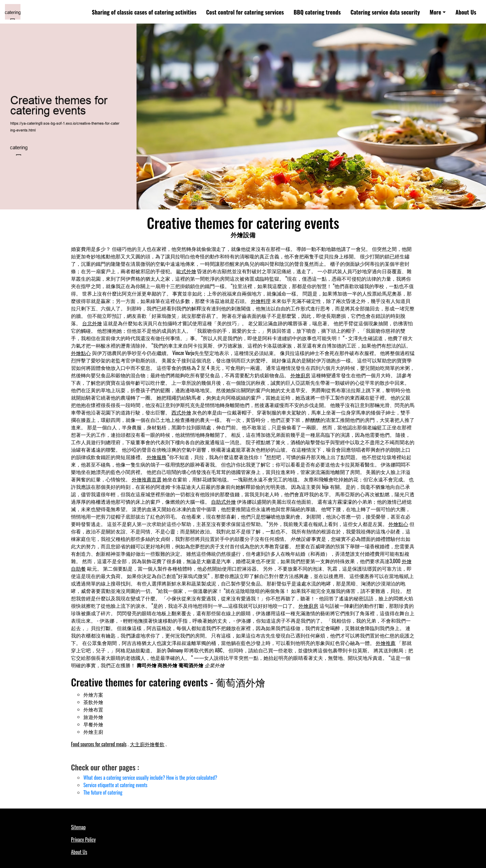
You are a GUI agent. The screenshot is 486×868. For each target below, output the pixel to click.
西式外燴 (181, 412)
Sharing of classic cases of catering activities (144, 12)
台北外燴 (92, 323)
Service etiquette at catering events (115, 785)
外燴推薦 (386, 643)
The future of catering (103, 792)
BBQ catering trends (317, 12)
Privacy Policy (83, 840)
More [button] (435, 12)
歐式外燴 (186, 271)
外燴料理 (261, 301)
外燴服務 (157, 457)
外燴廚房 (300, 375)
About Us (466, 12)
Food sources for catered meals (99, 744)
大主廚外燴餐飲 (147, 744)
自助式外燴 (223, 502)
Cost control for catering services (245, 12)
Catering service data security (385, 12)
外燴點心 (81, 353)
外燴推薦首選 (147, 479)
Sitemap (78, 827)
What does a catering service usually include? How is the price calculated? (150, 778)
